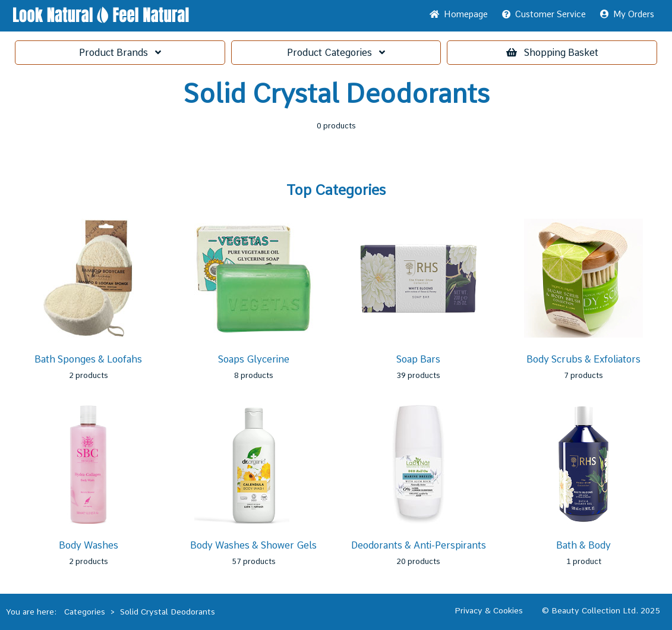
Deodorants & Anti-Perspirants (419, 545)
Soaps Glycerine (254, 359)
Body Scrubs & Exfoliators (583, 359)
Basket (552, 53)
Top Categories (336, 190)
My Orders (627, 14)
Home (459, 14)
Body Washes (89, 545)
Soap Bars (418, 359)
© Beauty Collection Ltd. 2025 (601, 610)
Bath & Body (583, 545)
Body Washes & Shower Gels (253, 545)
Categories (336, 53)
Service (544, 14)
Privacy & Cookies (489, 610)
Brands (120, 53)
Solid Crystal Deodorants (168, 612)
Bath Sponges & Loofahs (88, 359)
